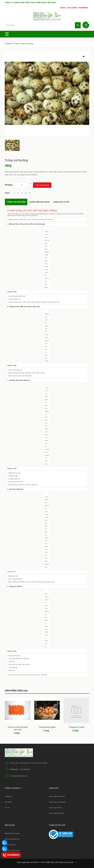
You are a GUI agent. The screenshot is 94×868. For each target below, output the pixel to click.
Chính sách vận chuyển (57, 802)
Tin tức (7, 808)
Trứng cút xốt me (16, 586)
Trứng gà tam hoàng (76, 727)
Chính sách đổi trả (55, 808)
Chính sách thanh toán (57, 796)
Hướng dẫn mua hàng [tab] (39, 202)
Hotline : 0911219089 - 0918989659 (74, 8)
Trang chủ (8, 796)
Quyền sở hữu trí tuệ (12, 850)
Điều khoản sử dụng (12, 833)
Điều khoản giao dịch (12, 839)
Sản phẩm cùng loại (16, 691)
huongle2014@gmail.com (19, 776)
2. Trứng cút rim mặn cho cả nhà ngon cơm (24, 307)
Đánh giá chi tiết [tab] (61, 202)
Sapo (75, 862)
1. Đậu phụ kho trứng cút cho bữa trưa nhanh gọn (26, 224)
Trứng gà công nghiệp (47, 727)
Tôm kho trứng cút (16, 489)
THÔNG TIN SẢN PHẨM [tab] (16, 202)
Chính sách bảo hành (56, 813)
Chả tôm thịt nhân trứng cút (20, 380)
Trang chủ (9, 44)
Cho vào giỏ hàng (42, 185)
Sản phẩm (8, 802)
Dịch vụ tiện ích (10, 845)
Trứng (16, 44)
